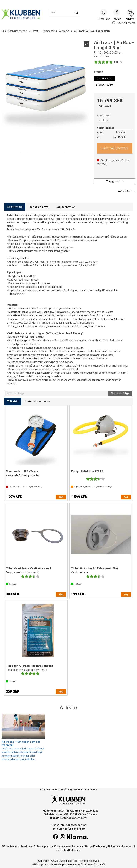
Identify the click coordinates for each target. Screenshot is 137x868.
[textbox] (57, 393)
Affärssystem (40, 864)
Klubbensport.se (43, 847)
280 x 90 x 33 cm (105, 85)
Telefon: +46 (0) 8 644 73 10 (69, 829)
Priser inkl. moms (124, 23)
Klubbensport (20, 31)
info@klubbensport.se (73, 825)
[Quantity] (103, 120)
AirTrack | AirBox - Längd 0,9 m (92, 31)
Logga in (117, 13)
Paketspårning (64, 790)
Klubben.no (100, 847)
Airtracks (64, 31)
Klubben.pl (74, 850)
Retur (77, 790)
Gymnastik (49, 31)
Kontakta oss (89, 790)
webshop (59, 864)
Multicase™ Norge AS (93, 864)
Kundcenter (47, 790)
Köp (115, 148)
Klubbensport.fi (126, 847)
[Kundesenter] (104, 12)
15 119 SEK (119, 137)
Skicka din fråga (120, 393)
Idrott (35, 31)
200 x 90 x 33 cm (105, 78)
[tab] (15, 207)
